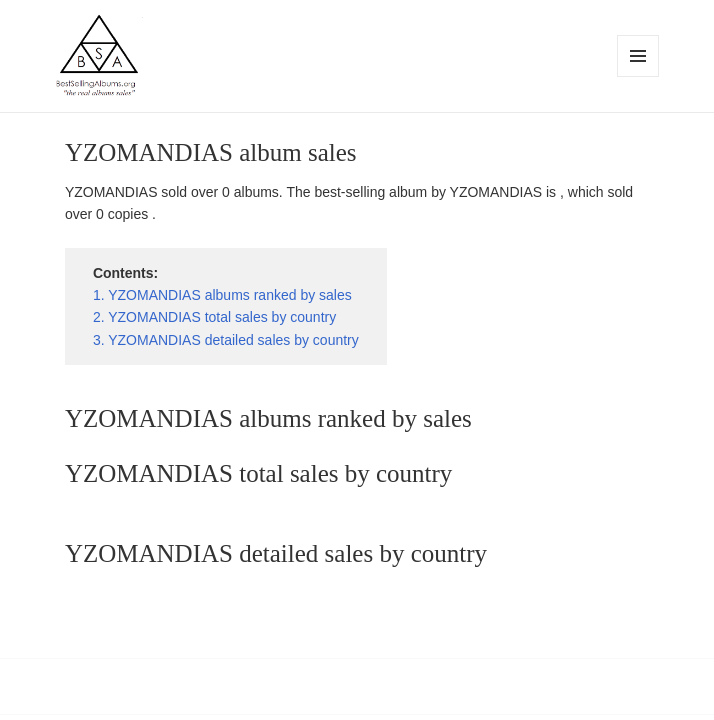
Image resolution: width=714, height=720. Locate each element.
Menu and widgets (638, 76)
